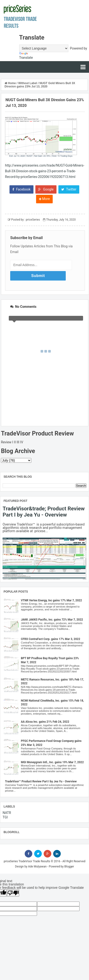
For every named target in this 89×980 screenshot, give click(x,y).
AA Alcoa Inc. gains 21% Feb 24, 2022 (45, 722)
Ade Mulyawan (37, 867)
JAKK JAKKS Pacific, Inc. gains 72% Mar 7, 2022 (52, 620)
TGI (5, 817)
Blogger (69, 867)
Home (11, 83)
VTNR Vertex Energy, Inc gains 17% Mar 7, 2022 (51, 600)
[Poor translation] (13, 893)
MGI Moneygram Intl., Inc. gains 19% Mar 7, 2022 (52, 762)
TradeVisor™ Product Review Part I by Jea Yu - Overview (41, 781)
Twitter (69, 189)
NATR (7, 813)
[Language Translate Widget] (44, 48)
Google (46, 189)
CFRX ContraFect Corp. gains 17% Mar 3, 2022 (51, 639)
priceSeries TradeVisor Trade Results (27, 861)
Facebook (21, 189)
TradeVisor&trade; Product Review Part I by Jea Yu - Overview (44, 512)
